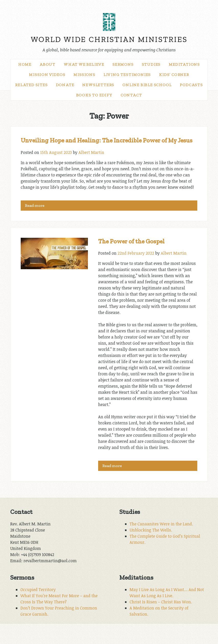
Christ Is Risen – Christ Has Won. (161, 602)
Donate (65, 85)
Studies (151, 64)
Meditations (184, 64)
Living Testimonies (127, 75)
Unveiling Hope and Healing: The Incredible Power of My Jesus (107, 140)
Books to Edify (94, 95)
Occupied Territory (38, 590)
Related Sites (31, 85)
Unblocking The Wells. (151, 530)
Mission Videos (47, 75)
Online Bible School (147, 85)
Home (25, 64)
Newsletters (98, 85)
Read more (35, 205)
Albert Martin (91, 152)
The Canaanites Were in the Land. (161, 524)
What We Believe (84, 64)
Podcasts (191, 85)
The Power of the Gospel (131, 241)
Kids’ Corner (174, 75)
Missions (84, 75)
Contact (131, 95)
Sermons (123, 64)
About (48, 64)
